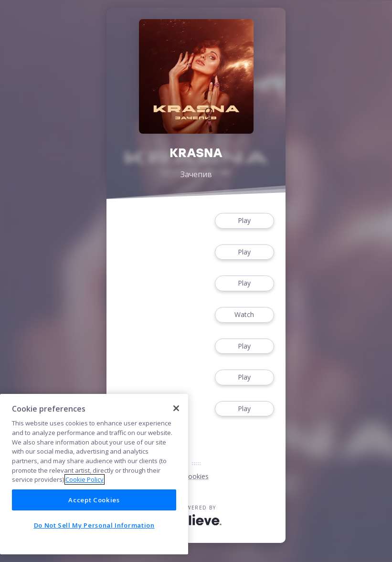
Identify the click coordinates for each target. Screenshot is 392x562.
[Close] (176, 408)
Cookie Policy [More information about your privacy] (85, 479)
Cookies (196, 476)
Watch (244, 315)
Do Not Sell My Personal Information (94, 525)
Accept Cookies (94, 500)
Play (244, 221)
